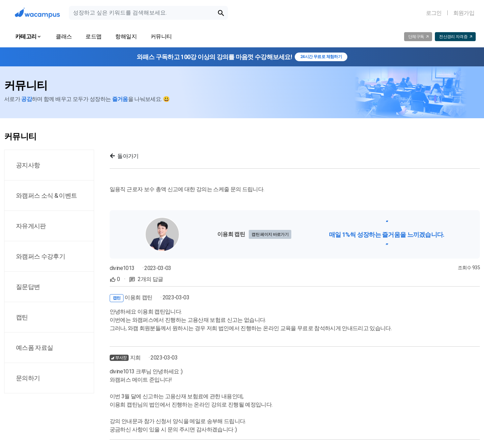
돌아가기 (124, 156)
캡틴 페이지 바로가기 (270, 234)
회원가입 (464, 13)
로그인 (434, 13)
